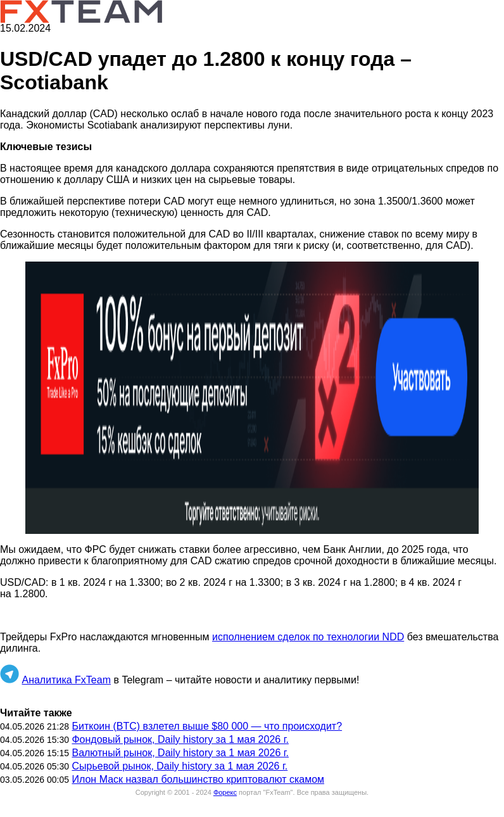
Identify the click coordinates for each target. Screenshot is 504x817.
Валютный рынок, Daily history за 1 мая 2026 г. (180, 753)
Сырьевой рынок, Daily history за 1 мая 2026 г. (180, 766)
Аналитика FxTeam (66, 680)
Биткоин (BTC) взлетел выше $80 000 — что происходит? (207, 726)
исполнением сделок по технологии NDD (308, 637)
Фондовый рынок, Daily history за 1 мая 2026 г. (180, 739)
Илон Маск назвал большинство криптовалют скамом (198, 779)
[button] (252, 398)
